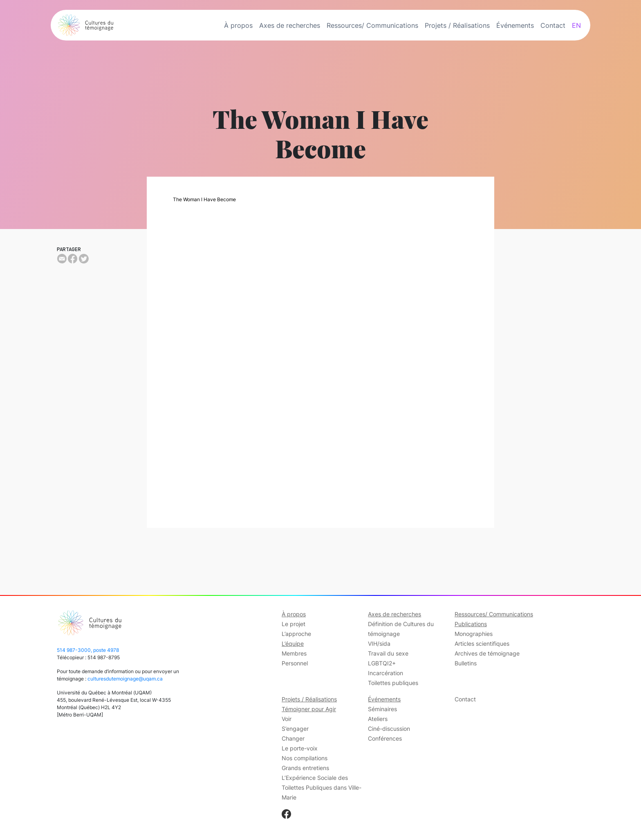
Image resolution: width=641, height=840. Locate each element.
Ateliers (378, 719)
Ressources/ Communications (372, 25)
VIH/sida (379, 643)
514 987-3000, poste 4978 (88, 650)
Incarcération (385, 673)
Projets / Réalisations (457, 25)
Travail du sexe (388, 653)
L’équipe (293, 643)
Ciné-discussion (389, 729)
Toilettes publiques (393, 683)
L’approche (296, 634)
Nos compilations (305, 758)
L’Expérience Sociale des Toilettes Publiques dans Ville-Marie (322, 787)
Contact (553, 25)
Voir (287, 719)
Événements (515, 25)
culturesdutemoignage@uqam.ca (125, 679)
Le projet (294, 624)
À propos (238, 25)
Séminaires (382, 709)
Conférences (385, 738)
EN (576, 25)
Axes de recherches (290, 25)
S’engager (295, 729)
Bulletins (466, 663)
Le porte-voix (300, 748)
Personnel (295, 663)
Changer (293, 738)
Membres (294, 653)
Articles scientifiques (482, 643)
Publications (471, 624)
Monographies (474, 634)
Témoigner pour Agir (309, 709)
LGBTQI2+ (382, 663)
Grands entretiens (305, 768)
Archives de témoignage (487, 653)
